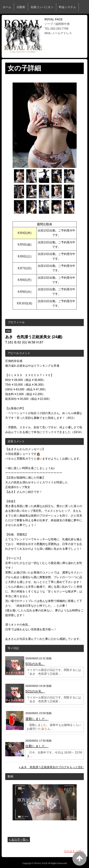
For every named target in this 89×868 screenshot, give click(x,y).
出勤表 (21, 7)
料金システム (67, 7)
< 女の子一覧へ (19, 840)
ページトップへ (74, 851)
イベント (8, 20)
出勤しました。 (37, 746)
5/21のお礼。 (35, 691)
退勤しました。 (37, 719)
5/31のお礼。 (35, 664)
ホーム (7, 7)
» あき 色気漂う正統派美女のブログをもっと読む (51, 767)
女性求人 (39, 20)
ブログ (24, 20)
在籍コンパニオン (42, 7)
